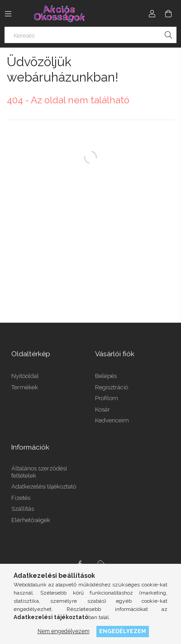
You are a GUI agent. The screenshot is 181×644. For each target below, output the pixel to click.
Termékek (25, 387)
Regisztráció (112, 387)
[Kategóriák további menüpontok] (8, 14)
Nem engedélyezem (64, 631)
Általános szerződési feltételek (39, 472)
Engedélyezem (123, 631)
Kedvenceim (112, 420)
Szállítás (23, 509)
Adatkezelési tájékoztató (44, 487)
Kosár (102, 409)
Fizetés (21, 498)
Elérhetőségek (31, 520)
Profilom (107, 398)
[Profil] (152, 14)
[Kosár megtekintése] (168, 14)
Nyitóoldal (25, 376)
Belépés (106, 376)
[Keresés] (90, 35)
